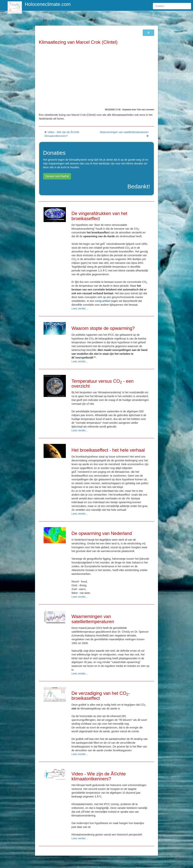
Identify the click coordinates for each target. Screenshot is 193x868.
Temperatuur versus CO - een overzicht (103, 384)
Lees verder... (80, 309)
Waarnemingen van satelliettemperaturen (93, 619)
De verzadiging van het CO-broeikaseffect (101, 696)
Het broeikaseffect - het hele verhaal (108, 450)
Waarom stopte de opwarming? (103, 328)
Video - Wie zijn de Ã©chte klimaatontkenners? (99, 776)
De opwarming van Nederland (102, 533)
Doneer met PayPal (57, 176)
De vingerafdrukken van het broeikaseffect (100, 216)
